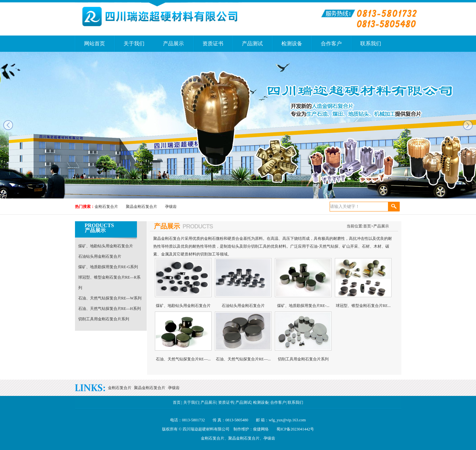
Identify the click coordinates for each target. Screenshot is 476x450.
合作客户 (331, 44)
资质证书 (213, 44)
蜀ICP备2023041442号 (295, 429)
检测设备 (292, 44)
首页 (368, 226)
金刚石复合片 (106, 207)
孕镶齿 (171, 207)
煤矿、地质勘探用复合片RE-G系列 (108, 267)
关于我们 (134, 44)
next (468, 125)
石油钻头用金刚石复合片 (100, 256)
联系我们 (371, 44)
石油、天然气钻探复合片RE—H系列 (110, 309)
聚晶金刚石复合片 (141, 207)
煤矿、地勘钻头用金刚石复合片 (106, 246)
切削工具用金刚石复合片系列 (104, 319)
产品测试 (252, 44)
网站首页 (95, 44)
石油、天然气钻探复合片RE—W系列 (110, 298)
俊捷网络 (261, 429)
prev (8, 125)
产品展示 (173, 44)
